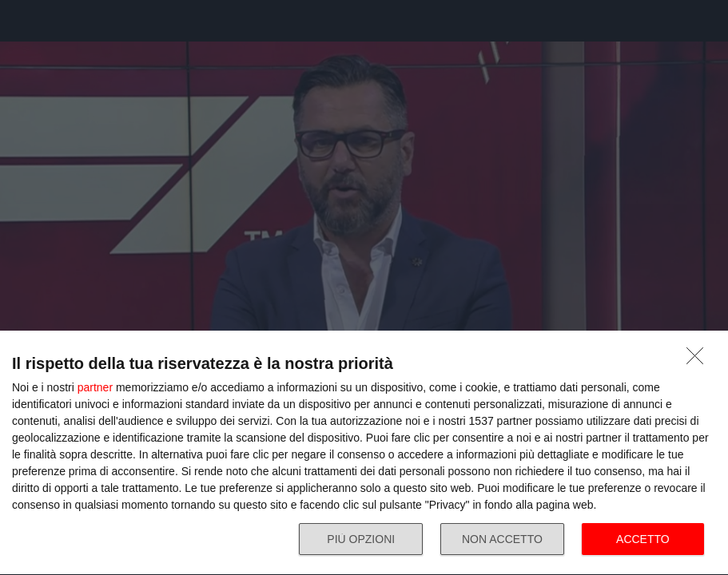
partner (95, 387)
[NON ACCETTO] (699, 360)
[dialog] (364, 453)
